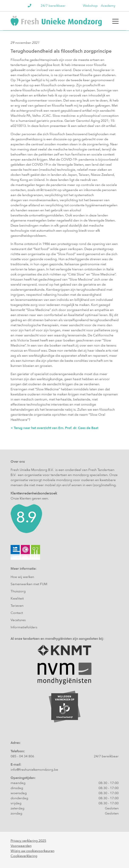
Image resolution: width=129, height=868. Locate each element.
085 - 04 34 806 (22, 756)
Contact (17, 613)
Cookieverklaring (24, 856)
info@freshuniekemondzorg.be (34, 770)
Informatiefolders (24, 627)
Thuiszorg (18, 591)
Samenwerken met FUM (29, 584)
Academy (108, 6)
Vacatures (18, 620)
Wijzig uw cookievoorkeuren (33, 851)
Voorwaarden (21, 846)
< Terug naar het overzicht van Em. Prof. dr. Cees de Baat (54, 428)
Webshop (90, 6)
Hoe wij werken (22, 577)
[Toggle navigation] (115, 21)
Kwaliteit (17, 598)
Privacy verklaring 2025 (28, 841)
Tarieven (17, 606)
